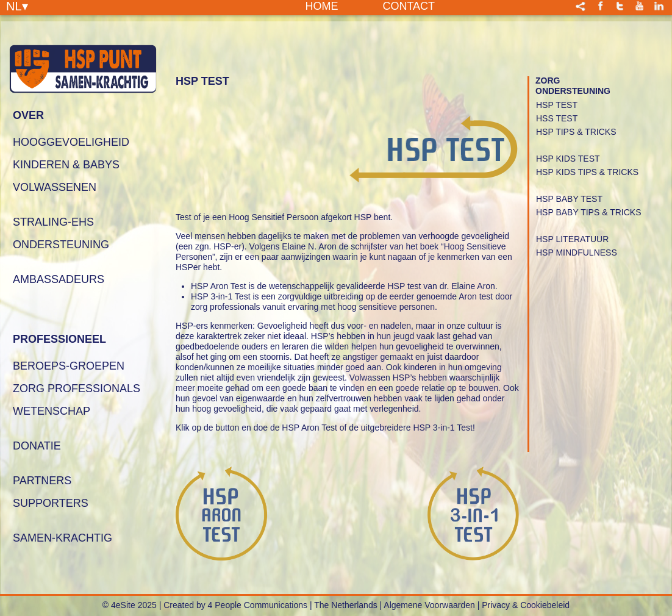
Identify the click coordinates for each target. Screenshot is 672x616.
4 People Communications (258, 605)
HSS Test (557, 118)
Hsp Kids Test (568, 159)
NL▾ (17, 5)
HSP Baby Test (569, 199)
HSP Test (557, 105)
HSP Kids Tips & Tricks (587, 172)
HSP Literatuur (572, 239)
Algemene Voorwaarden (429, 605)
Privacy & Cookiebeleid (526, 605)
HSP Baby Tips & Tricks (588, 212)
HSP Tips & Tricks (576, 132)
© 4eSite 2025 (130, 605)
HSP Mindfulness (577, 252)
